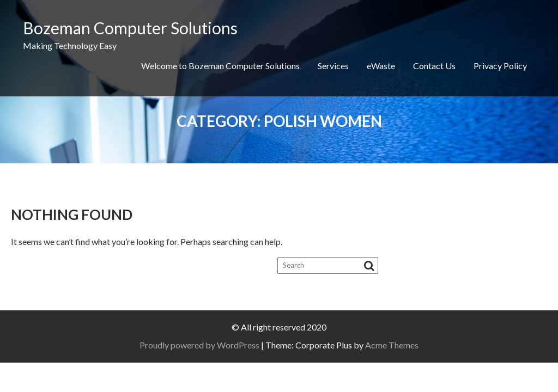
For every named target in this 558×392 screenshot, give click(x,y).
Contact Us (434, 66)
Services (333, 66)
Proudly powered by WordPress (199, 345)
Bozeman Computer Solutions (130, 28)
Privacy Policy (500, 66)
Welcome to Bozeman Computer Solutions (220, 66)
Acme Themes (392, 345)
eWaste (381, 66)
